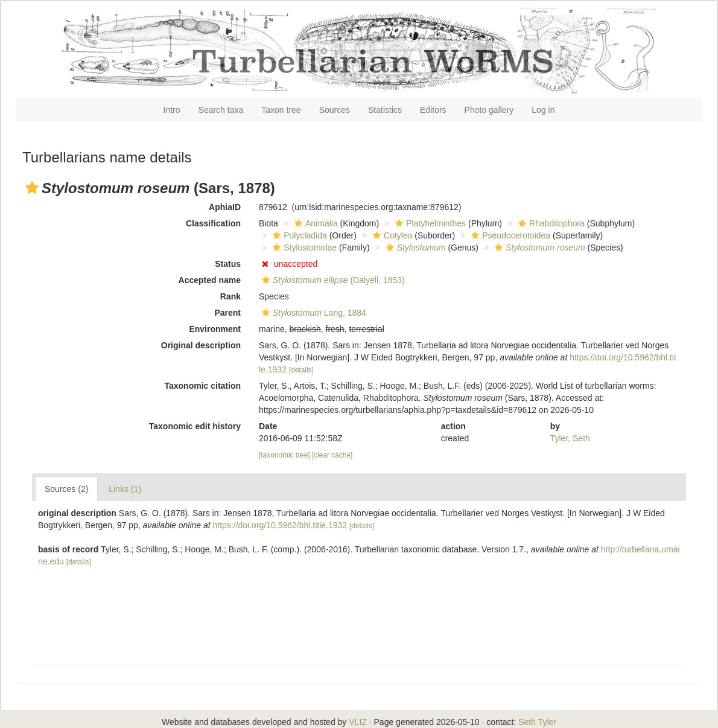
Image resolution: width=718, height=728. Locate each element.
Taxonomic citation (202, 386)
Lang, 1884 (313, 313)
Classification (213, 223)
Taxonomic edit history (195, 426)
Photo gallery (489, 110)
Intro (172, 110)
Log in (543, 110)
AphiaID (225, 207)
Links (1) (125, 489)
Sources (335, 110)
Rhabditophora (550, 223)
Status (228, 264)
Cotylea (391, 235)
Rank (230, 296)
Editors (433, 110)
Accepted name (210, 280)
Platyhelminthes (429, 223)
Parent (227, 313)
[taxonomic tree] (284, 455)
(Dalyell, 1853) (332, 280)
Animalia (315, 223)
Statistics (385, 110)
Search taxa (221, 110)
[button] (32, 188)
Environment (215, 329)
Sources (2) (66, 489)
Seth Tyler (537, 722)
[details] (301, 370)
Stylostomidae (303, 247)
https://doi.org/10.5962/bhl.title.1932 (280, 525)
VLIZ (358, 722)
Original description (201, 345)
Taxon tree (281, 110)
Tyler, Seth (570, 438)
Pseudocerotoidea (509, 235)
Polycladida (298, 235)
